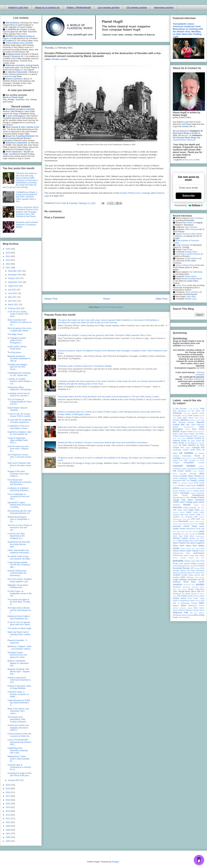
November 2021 (15, 275)
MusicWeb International (194, 379)
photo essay (189, 555)
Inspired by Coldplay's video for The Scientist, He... (19, 433)
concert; (202, 466)
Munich (202, 521)
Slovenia (190, 577)
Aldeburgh (177, 413)
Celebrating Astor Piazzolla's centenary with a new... (18, 750)
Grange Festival (197, 497)
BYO (182, 448)
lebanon (176, 512)
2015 (8, 804)
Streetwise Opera (198, 587)
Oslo (203, 548)
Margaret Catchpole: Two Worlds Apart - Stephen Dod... (19, 672)
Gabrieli (176, 493)
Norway (192, 538)
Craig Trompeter (183, 245)
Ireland (186, 508)
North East (178, 536)
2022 (8, 264)
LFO (203, 515)
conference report (180, 469)
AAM (202, 409)
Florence (189, 491)
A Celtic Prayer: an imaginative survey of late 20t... (20, 594)
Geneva (193, 493)
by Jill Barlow (191, 443)
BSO (195, 436)
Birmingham (178, 429)
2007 (8, 834)
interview (177, 507)
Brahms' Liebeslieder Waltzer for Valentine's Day (18, 663)
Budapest (201, 436)
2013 (8, 811)
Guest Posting (186, 502)
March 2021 (13, 305)
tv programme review (186, 601)
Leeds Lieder (199, 512)
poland (175, 558)
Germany (201, 493)
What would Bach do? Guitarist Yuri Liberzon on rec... (20, 322)
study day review (179, 589)
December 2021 (15, 271)
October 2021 (14, 278)
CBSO (199, 450)
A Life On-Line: (193, 409)
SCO (202, 573)
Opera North (179, 546)
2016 (8, 800)
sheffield (176, 577)
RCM (202, 561)
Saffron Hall (185, 570)
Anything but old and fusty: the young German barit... (19, 544)
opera (202, 541)
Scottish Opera (187, 575)
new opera (177, 531)
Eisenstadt (177, 480)
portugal (183, 558)
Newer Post (51, 299)
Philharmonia (178, 555)
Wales (183, 606)
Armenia (184, 416)
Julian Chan (187, 250)
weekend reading (186, 608)
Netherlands (191, 529)
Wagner (176, 606)
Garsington (185, 493)
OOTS (196, 541)
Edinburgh (183, 478)
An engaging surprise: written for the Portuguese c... (17, 340)
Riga (192, 566)
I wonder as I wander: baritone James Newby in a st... (20, 381)
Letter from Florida (187, 515)
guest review (199, 502)
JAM (175, 510)
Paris (188, 553)
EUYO (175, 486)
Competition (189, 463)
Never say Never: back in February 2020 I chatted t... (19, 634)
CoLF (202, 460)
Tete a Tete (196, 591)
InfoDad (201, 386)
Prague (191, 558)
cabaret (188, 448)
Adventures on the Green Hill (191, 411)
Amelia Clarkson (192, 258)
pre (197, 558)
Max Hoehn (188, 223)
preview (64, 59)
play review (200, 555)
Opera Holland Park (181, 543)
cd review (186, 453)
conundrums (192, 469)
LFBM (198, 515)
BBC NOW (191, 425)
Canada (185, 450)
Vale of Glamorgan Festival (185, 603)
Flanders (182, 491)
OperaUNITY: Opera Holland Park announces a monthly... (19, 505)
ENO (175, 483)
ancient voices (198, 413)
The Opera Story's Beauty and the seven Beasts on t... (19, 610)
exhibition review (184, 485)
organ (198, 548)
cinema (184, 458)
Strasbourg (186, 587)
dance (175, 474)
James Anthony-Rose (185, 265)
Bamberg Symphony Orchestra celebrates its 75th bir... (19, 359)
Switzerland (200, 589)
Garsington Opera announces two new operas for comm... (17, 655)
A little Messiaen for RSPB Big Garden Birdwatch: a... (19, 703)
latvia (203, 510)
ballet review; (199, 418)
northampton (200, 536)
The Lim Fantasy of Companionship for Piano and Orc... (20, 402)
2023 (8, 260)
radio (193, 561)
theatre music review (196, 596)
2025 (8, 253)
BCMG (175, 427)
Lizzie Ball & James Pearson (188, 254)
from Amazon (188, 346)
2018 (8, 792)
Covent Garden (184, 471)
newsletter (177, 534)
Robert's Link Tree (18, 8)
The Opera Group (189, 594)
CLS (181, 460)
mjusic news (194, 521)
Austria (196, 416)
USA (203, 601)
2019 (8, 789)
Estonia (191, 483)
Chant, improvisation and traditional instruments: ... (19, 551)
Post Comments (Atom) (112, 307)
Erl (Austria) (183, 483)
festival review (185, 488)
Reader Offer (178, 564)
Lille (182, 517)
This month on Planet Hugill (19, 628)
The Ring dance (14, 352)
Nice (183, 534)
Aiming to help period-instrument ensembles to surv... (19, 680)
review (175, 566)
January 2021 (14, 780)
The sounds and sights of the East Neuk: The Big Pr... (19, 602)
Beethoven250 (189, 427)
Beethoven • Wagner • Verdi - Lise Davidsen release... (20, 648)
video (202, 603)
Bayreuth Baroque (186, 422)
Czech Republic (198, 471)
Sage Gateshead (198, 570)
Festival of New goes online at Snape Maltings (19, 687)
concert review (184, 466)
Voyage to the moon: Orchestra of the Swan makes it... (18, 474)
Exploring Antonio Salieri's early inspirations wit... (19, 617)
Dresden (56, 59)
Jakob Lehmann (192, 292)
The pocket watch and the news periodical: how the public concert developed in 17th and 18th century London (108, 397)
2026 (8, 249)
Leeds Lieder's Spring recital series (17, 348)
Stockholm (177, 587)
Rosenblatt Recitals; (181, 568)
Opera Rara (191, 546)
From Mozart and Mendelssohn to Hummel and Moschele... (19, 482)
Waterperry (193, 606)
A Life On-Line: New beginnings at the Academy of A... (16, 536)
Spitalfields (177, 585)
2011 (8, 819)
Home (107, 299)
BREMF (176, 432)
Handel (187, 505)
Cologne (176, 463)
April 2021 (13, 301)
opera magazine (197, 543)
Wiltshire (201, 613)
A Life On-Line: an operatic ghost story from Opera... (19, 623)
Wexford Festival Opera (195, 610)
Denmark (193, 474)
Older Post (161, 299)
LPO (193, 519)
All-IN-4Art (187, 413)
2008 (8, 830)
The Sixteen (182, 596)
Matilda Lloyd (191, 299)
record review (190, 564)
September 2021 (15, 282)
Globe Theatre (180, 495)
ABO (175, 411)
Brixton (183, 436)
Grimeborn (200, 500)
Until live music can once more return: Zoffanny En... (18, 449)
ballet (179, 418)
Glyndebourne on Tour (181, 497)
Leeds (189, 512)
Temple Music (184, 591)
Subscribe (188, 196)
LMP (196, 517)
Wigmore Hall (180, 613)
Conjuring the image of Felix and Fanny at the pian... (19, 774)
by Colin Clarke (194, 441)
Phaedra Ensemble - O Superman (17, 642)
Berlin (202, 427)
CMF (186, 460)
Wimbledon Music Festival (183, 615)
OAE (180, 541)
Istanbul (193, 508)
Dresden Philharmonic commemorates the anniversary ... (17, 573)
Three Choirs (193, 598)
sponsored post (189, 585)
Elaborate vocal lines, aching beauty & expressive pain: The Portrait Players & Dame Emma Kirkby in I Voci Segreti (111, 427)
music (197, 524)
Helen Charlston (196, 218)
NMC (187, 534)
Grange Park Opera (183, 500)
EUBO (202, 483)
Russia (197, 568)
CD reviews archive (137, 8)
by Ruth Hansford (187, 445)
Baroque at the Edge (197, 420)
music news (190, 526)
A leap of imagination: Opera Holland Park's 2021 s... (18, 440)
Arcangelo (177, 416)
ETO (196, 483)
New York (185, 531)
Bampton (176, 420)
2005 (8, 841)
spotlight (200, 584)
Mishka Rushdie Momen (192, 279)
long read (186, 519)
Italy (198, 508)
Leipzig (176, 515)
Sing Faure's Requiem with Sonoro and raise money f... (19, 465)
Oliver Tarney (190, 229)
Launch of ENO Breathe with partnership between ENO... (19, 742)
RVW (202, 568)
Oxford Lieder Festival (189, 551)
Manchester (183, 521)
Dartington (183, 474)
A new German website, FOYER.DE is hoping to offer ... (19, 565)
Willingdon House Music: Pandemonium (18, 586)
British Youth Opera (181, 434)
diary (202, 473)
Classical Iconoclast (200, 374)
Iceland (196, 505)
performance (199, 553)
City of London (192, 458)
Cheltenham (187, 456)
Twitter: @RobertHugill (79, 8)
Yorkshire (186, 617)
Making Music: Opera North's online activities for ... (19, 759)
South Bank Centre (194, 582)
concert (201, 463)
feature (194, 485)
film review (197, 488)
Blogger (116, 862)
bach (175, 418)
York (180, 617)
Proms (187, 561)
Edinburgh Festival (197, 478)
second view (199, 575)
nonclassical (193, 534)
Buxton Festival (194, 438)
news (202, 531)
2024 (8, 256)
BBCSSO (201, 425)
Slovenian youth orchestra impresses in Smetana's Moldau (85, 366)
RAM (198, 561)
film (191, 488)
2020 (8, 785)
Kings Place (194, 510)
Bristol (190, 432)
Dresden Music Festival (190, 476)
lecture (182, 512)
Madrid (175, 521)
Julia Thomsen (191, 227)
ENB (188, 481)
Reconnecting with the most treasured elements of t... (19, 512)
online (191, 541)
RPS (193, 568)
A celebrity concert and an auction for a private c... (19, 395)
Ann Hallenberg (196, 272)
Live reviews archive (109, 8)
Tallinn (175, 591)
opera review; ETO (188, 548)
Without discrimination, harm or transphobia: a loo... (18, 519)
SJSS (183, 577)
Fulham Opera (199, 491)
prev (203, 558)
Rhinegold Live (184, 566)
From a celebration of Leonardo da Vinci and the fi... (18, 497)
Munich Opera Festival (181, 524)
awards (202, 416)
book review (198, 429)
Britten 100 (194, 434)
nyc (198, 538)
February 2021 (15, 308)
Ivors (203, 508)
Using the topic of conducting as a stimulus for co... (19, 767)
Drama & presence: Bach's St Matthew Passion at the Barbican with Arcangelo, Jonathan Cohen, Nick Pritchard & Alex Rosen (27, 212)
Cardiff (192, 450)
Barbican (184, 420)
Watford (202, 606)
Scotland (177, 575)
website (175, 608)
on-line (185, 541)
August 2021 (14, 286)
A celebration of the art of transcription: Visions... (18, 427)
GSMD (176, 502)
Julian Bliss (191, 297)
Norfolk (201, 534)
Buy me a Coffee (192, 160)
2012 (8, 815)
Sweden (191, 589)
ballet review (188, 418)
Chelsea (176, 456)
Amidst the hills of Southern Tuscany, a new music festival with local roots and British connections (103, 442)
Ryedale (176, 570)
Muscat (192, 524)
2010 (8, 822)
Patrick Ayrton (191, 276)
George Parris (191, 252)
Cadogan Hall (198, 448)
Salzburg (176, 573)
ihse (203, 505)
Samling (183, 573)
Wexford (182, 610)
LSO (198, 519)
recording (201, 564)
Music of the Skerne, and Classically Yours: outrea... (18, 711)
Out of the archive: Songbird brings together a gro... (19, 580)
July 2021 (12, 290)
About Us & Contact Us (47, 8)
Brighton (184, 432)
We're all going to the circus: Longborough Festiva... (20, 329)
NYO (202, 538)
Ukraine (198, 601)
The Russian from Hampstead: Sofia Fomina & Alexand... (17, 719)
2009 (8, 826)
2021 (8, 268)
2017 (8, 796)
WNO (196, 615)
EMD (184, 480)
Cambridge (177, 450)
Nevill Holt (200, 529)
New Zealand (193, 531)
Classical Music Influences (184, 140)
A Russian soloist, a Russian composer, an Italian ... (18, 694)
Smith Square (199, 577)
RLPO (196, 566)
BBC (183, 425)
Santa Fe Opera (194, 573)
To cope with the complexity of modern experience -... (19, 421)
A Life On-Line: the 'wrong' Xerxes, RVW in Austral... (20, 415)
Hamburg (176, 505)
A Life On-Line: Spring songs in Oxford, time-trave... (18, 314)
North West (189, 536)
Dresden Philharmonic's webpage (135, 193)
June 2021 (13, 293)
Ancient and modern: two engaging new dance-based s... (18, 728)
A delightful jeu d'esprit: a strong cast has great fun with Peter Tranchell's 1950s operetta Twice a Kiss (104, 335)
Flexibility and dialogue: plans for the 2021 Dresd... (18, 367)
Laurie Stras (181, 285)
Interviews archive (164, 8)
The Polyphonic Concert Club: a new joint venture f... (19, 457)
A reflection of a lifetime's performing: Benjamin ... (19, 489)
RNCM (202, 566)
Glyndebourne (198, 495)
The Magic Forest (15, 334)
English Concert (197, 480)
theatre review (179, 598)
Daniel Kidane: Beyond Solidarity (17, 409)
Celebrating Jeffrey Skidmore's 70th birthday (19, 388)
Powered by (189, 205)
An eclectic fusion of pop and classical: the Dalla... (19, 557)
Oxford (176, 551)
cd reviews (200, 453)
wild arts (193, 613)
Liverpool (189, 517)
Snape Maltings (180, 580)
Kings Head (182, 510)
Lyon (203, 519)
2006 (8, 837)
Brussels (189, 436)
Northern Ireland (180, 538)
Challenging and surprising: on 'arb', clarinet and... (19, 374)
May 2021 (13, 297)
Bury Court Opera (179, 438)
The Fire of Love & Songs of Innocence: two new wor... (19, 528)
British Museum (199, 432)
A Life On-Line (180, 409)
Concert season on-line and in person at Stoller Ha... (19, 735)
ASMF (190, 416)
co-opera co (194, 460)
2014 (8, 807)
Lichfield (176, 517)
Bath (175, 422)
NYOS (175, 541)
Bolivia (188, 429)
